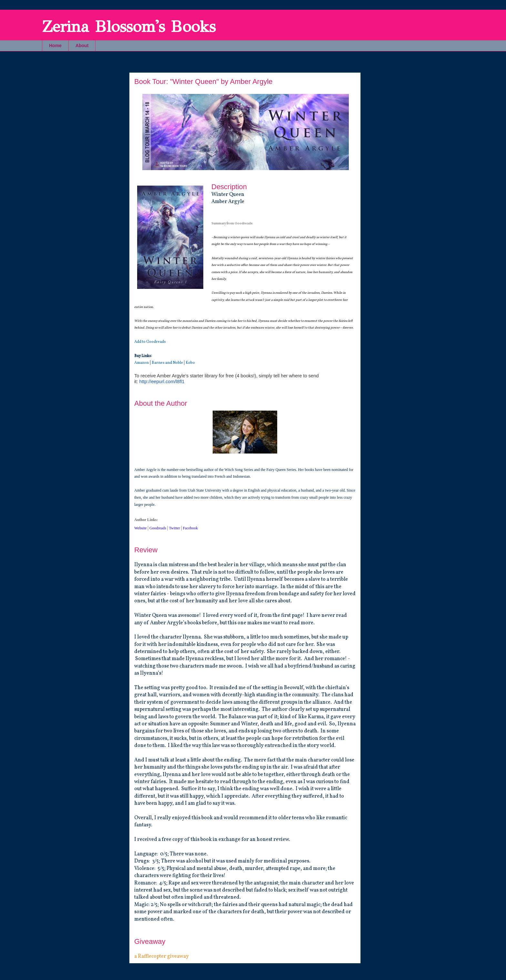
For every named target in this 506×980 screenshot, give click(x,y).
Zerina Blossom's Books (129, 27)
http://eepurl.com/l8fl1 (162, 382)
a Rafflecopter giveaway (162, 956)
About (82, 46)
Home (55, 46)
